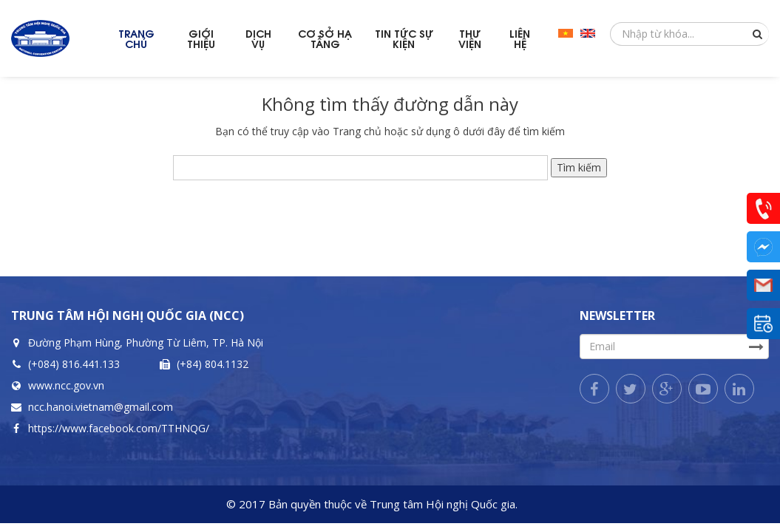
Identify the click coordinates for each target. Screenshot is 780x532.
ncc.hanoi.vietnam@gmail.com (101, 407)
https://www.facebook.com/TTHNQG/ (119, 428)
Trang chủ (357, 131)
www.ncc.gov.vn (66, 385)
